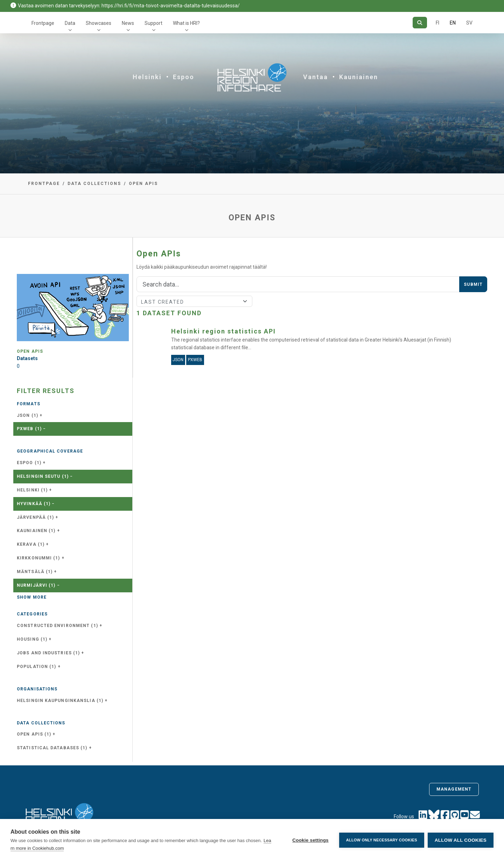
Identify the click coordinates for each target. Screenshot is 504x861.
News (128, 23)
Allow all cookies (461, 840)
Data (70, 23)
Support (153, 23)
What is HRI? (186, 23)
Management (454, 789)
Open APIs (143, 184)
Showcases (99, 23)
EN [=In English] (453, 23)
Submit (473, 284)
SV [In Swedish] (469, 23)
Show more (32, 597)
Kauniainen (359, 77)
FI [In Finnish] (437, 23)
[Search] (420, 23)
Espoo (184, 77)
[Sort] (194, 301)
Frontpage (43, 23)
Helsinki (147, 77)
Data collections (94, 184)
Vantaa (316, 77)
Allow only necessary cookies (382, 840)
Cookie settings (310, 840)
